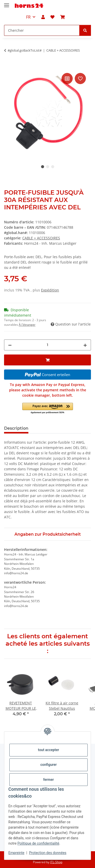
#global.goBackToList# (25, 50)
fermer (48, 780)
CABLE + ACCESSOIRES (41, 238)
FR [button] (28, 17)
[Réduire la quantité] (10, 345)
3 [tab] (53, 167)
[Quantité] (48, 345)
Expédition (50, 290)
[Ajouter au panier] (8, 66)
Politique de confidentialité (38, 843)
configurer (49, 765)
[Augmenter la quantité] (85, 345)
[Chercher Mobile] (42, 30)
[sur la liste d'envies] (80, 79)
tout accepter (49, 750)
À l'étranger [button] (27, 325)
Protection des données (48, 853)
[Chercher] (85, 30)
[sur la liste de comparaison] (67, 79)
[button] (43, 17)
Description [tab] (16, 428)
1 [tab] (43, 167)
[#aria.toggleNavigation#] (7, 3)
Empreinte (16, 853)
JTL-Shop (56, 862)
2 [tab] (48, 167)
